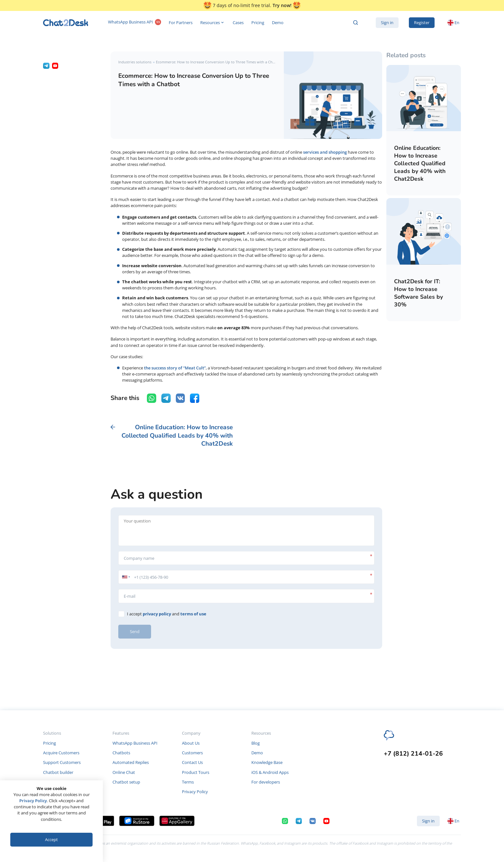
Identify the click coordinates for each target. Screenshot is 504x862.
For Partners (181, 23)
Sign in (387, 23)
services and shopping (325, 152)
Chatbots (121, 753)
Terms (188, 782)
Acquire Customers (61, 753)
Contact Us (192, 762)
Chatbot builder (58, 772)
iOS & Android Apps (270, 772)
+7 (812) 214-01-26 (413, 754)
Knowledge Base (267, 762)
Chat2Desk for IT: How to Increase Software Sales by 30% (419, 293)
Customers (192, 753)
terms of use (193, 614)
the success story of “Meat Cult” (175, 368)
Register (422, 23)
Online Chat (124, 772)
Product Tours (196, 772)
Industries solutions (135, 62)
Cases (238, 23)
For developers (266, 782)
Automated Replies (131, 762)
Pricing (258, 23)
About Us (191, 743)
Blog (256, 743)
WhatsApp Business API (135, 23)
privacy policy (157, 614)
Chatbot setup (126, 782)
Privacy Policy (195, 792)
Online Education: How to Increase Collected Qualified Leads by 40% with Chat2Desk (420, 163)
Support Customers (62, 762)
